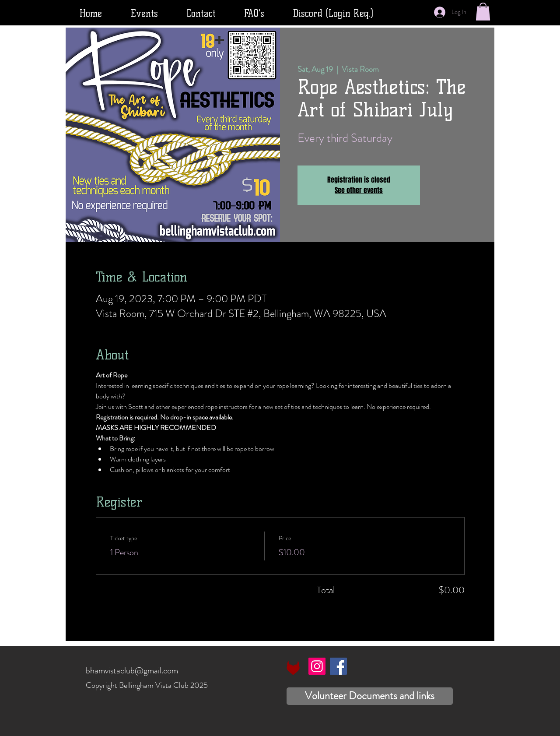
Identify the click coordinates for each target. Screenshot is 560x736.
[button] (483, 12)
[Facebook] (338, 666)
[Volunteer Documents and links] (370, 696)
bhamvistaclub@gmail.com (132, 671)
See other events (359, 190)
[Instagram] (317, 666)
